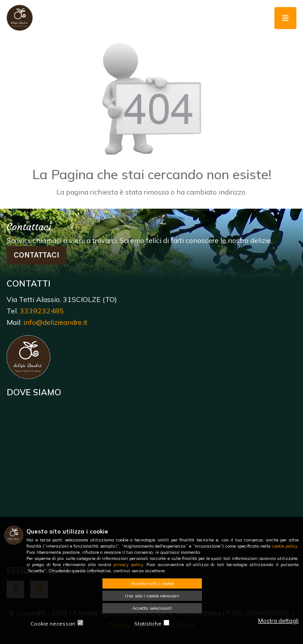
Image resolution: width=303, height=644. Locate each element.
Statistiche (148, 624)
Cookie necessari (53, 624)
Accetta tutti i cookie (152, 583)
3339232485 (42, 311)
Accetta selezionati (152, 608)
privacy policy (128, 565)
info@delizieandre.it (55, 322)
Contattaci (37, 255)
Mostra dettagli (278, 621)
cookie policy (285, 546)
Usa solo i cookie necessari (152, 596)
